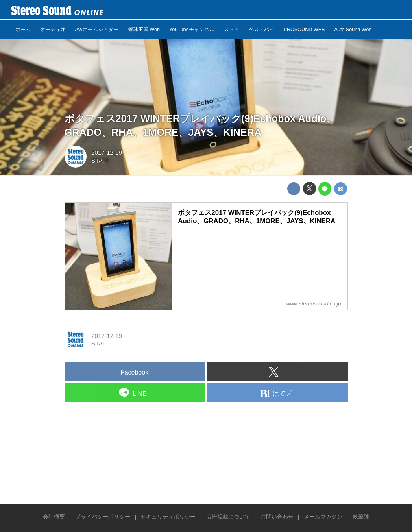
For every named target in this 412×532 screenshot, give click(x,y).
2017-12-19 (107, 152)
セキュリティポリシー (168, 517)
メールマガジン (323, 517)
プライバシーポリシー (103, 517)
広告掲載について (228, 517)
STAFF (101, 160)
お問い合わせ (277, 517)
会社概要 (54, 517)
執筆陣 (361, 517)
